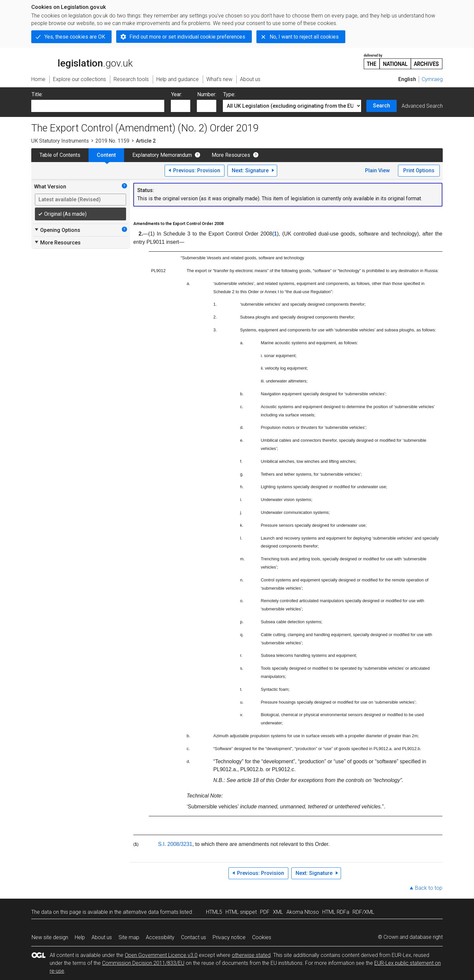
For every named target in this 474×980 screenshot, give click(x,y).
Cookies (262, 937)
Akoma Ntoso (303, 912)
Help (80, 937)
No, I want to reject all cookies (304, 37)
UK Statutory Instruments (60, 141)
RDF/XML (363, 912)
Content (106, 155)
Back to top (429, 888)
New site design (50, 937)
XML (278, 912)
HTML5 (214, 912)
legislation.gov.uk (82, 61)
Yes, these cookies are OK (75, 37)
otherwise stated (251, 955)
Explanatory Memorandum (162, 155)
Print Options (419, 170)
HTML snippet (241, 912)
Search (382, 106)
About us (102, 937)
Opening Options (57, 230)
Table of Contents (60, 155)
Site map (129, 937)
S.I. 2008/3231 (175, 844)
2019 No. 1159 (112, 141)
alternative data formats (151, 912)
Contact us (194, 937)
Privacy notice (229, 937)
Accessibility (160, 937)
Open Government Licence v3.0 (161, 955)
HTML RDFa (336, 912)
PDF (265, 912)
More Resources (231, 155)
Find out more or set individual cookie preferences (187, 37)
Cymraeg (432, 79)
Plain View (377, 170)
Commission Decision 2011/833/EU (143, 963)
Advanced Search (422, 106)
